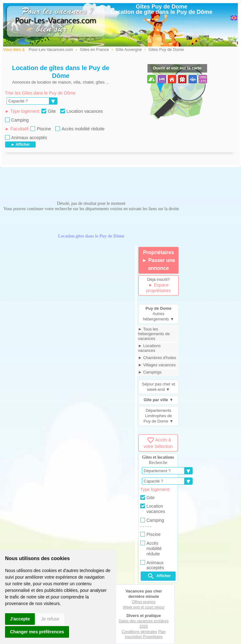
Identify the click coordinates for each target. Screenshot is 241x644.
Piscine (41, 129)
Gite (49, 111)
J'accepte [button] (20, 619)
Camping (17, 120)
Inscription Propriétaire (144, 637)
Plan (162, 632)
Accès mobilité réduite (80, 129)
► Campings (150, 372)
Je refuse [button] (50, 619)
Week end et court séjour (144, 607)
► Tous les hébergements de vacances (154, 334)
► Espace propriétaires (158, 288)
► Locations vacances (149, 348)
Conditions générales (139, 632)
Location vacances (82, 111)
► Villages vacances (157, 365)
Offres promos (144, 602)
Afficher (159, 576)
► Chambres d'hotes (157, 358)
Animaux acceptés (26, 138)
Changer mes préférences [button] (37, 632)
